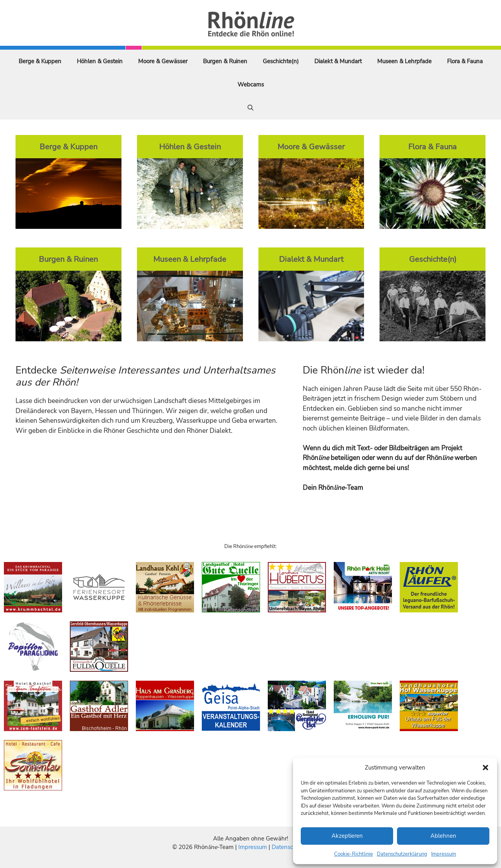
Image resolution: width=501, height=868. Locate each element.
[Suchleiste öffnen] (250, 108)
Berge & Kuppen (40, 61)
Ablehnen (443, 836)
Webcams (251, 85)
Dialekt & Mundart (338, 61)
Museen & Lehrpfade (404, 61)
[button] (485, 768)
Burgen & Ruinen (225, 61)
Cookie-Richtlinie (354, 854)
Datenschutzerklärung (402, 854)
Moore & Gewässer (163, 61)
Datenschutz (288, 847)
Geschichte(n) (281, 61)
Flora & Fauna (465, 61)
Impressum (444, 854)
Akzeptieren (347, 836)
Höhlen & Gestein (100, 61)
